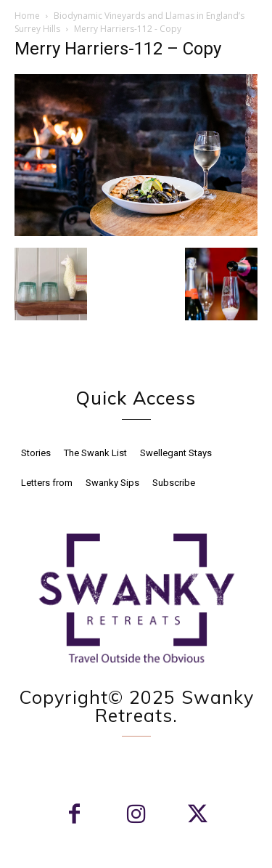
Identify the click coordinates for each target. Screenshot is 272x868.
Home (27, 16)
